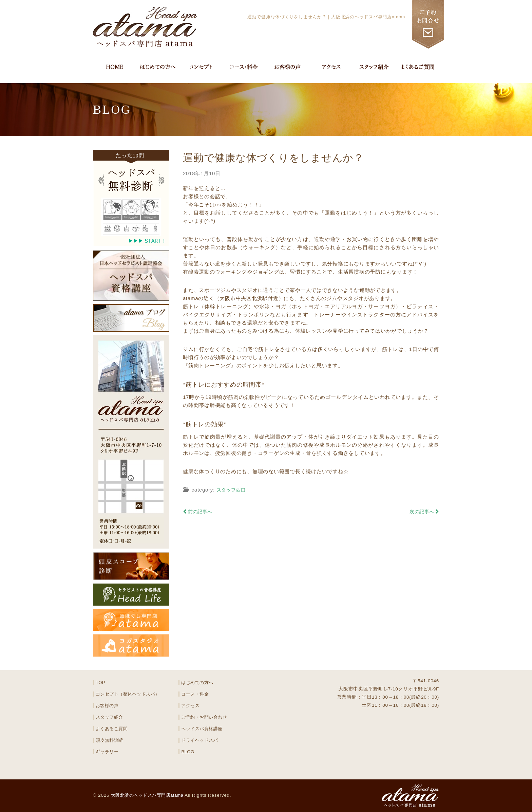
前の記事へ (199, 511)
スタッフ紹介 (110, 717)
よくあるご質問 (112, 729)
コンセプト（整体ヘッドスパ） (128, 694)
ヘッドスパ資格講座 (202, 729)
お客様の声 (107, 706)
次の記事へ (423, 511)
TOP (101, 682)
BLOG (188, 752)
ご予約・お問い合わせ (205, 717)
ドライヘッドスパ (200, 740)
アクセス (191, 706)
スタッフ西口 (233, 490)
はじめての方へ (197, 682)
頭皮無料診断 (110, 740)
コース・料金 (195, 694)
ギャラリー (107, 752)
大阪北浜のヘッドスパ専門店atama (150, 795)
